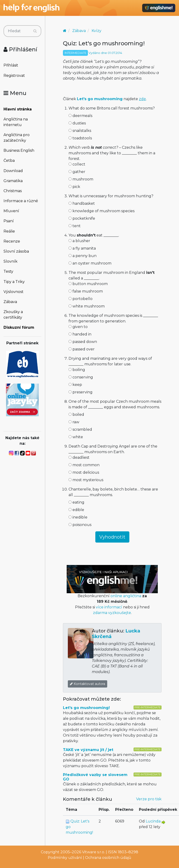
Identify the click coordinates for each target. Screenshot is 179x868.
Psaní (9, 221)
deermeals (80, 116)
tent (75, 226)
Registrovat (14, 76)
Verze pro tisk (149, 799)
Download (13, 171)
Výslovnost (14, 292)
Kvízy (96, 31)
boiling (77, 370)
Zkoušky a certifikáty (13, 315)
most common (84, 465)
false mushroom (86, 291)
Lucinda (153, 821)
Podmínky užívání (65, 858)
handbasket (82, 203)
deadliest (79, 457)
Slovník (10, 261)
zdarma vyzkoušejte (112, 613)
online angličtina (126, 596)
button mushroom (88, 284)
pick (74, 187)
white (76, 437)
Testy (8, 271)
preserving (81, 392)
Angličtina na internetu (16, 122)
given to (78, 327)
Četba (9, 161)
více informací (109, 607)
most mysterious (86, 480)
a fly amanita (82, 248)
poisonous (80, 525)
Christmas (13, 191)
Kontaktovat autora (88, 684)
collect (77, 164)
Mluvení (11, 211)
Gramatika (13, 181)
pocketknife (82, 218)
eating (76, 502)
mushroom (81, 179)
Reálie (9, 231)
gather (77, 172)
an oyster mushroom (90, 263)
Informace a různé (21, 201)
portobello (81, 299)
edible (76, 510)
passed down (83, 342)
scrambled (80, 429)
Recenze (12, 241)
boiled (76, 415)
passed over (82, 349)
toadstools (80, 138)
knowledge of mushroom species (102, 211)
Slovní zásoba (16, 251)
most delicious (84, 472)
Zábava (10, 302)
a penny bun (83, 256)
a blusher (79, 241)
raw (74, 422)
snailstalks (80, 131)
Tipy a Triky (14, 282)
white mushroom (87, 306)
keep (75, 385)
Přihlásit (11, 65)
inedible (78, 517)
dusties (77, 123)
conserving (81, 377)
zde (142, 99)
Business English (19, 150)
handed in (80, 334)
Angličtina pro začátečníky (17, 138)
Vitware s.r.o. (93, 852)
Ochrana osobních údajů (108, 858)
